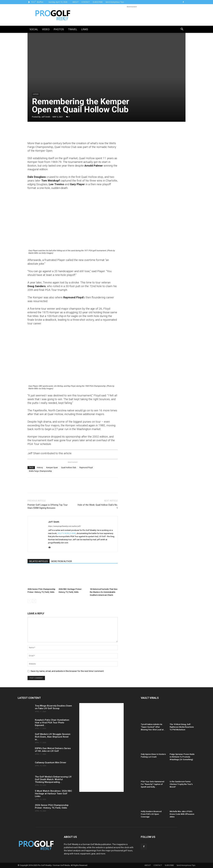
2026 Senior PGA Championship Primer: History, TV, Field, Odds (52, 806)
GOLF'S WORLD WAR (67, 533)
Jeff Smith (46, 117)
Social (34, 29)
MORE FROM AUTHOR (62, 561)
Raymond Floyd (86, 468)
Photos (59, 29)
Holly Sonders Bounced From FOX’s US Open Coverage (151, 814)
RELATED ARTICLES (39, 561)
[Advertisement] (147, 178)
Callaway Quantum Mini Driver (51, 763)
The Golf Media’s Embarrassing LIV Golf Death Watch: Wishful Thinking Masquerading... (53, 779)
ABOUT (76, 2)
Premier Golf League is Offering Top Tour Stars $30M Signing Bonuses (48, 506)
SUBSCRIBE (98, 2)
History (36, 94)
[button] (182, 30)
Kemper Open (52, 468)
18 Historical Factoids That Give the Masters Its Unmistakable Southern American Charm (104, 592)
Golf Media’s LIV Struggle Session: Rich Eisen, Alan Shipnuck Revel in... (53, 737)
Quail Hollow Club (69, 468)
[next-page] (34, 601)
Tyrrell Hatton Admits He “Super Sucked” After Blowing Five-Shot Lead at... (153, 727)
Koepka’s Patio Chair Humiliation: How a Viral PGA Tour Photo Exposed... (52, 723)
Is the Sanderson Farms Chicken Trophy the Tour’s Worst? (181, 784)
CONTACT (86, 2)
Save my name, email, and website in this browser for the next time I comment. (67, 671)
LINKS (85, 29)
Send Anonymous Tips (115, 2)
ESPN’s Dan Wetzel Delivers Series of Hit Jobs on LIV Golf (53, 750)
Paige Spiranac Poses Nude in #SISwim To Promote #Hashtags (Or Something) (182, 757)
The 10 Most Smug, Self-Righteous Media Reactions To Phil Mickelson (182, 727)
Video (46, 29)
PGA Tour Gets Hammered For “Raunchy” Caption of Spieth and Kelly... (153, 784)
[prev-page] (29, 601)
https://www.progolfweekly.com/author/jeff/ (64, 526)
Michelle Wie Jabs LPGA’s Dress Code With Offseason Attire (182, 814)
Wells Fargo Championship (40, 471)
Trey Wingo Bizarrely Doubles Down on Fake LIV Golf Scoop (53, 707)
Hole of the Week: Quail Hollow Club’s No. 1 (98, 506)
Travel (73, 29)
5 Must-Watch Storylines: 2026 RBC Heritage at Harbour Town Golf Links (53, 794)
